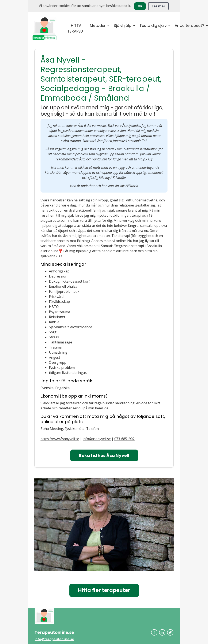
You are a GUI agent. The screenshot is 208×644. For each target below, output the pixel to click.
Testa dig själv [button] (153, 25)
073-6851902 (124, 439)
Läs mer (158, 6)
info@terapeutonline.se (54, 639)
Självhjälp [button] (123, 25)
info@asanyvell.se (97, 439)
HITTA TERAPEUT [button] (76, 28)
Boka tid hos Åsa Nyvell (104, 455)
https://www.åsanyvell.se (60, 439)
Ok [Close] (140, 6)
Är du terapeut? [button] (189, 25)
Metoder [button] (98, 25)
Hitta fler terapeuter (104, 590)
